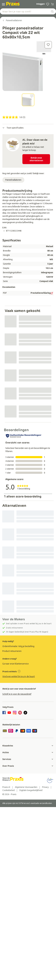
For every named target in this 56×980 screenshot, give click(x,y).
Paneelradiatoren (13, 180)
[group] (28, 646)
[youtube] (9, 713)
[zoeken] (52, 11)
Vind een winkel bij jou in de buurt (19, 676)
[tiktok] (25, 713)
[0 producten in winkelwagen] (52, 4)
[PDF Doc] (52, 293)
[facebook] (4, 713)
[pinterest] (20, 713)
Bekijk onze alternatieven (36, 159)
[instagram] (15, 713)
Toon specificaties (13, 128)
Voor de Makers (14, 619)
